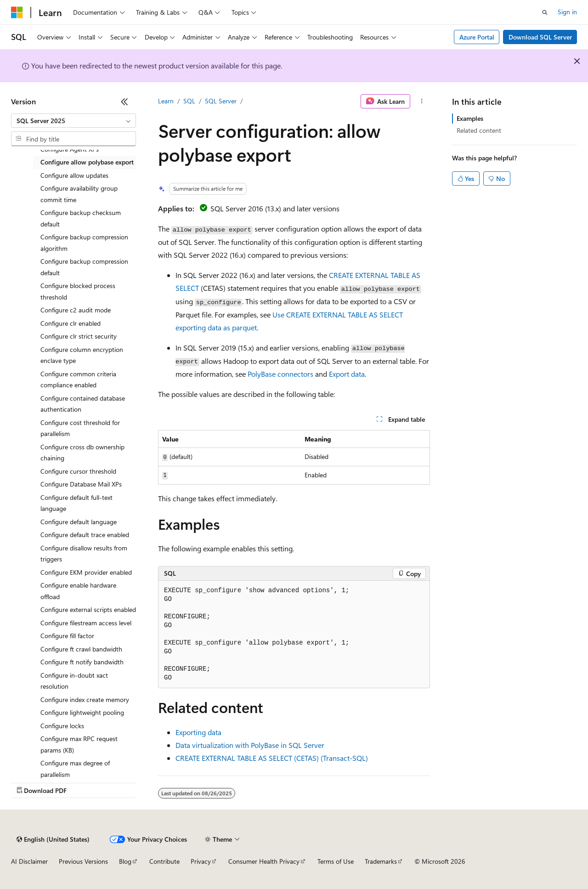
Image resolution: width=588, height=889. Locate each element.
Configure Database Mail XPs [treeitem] (81, 484)
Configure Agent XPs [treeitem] (70, 149)
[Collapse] (124, 102)
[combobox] (73, 121)
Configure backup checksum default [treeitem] (81, 218)
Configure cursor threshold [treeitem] (78, 471)
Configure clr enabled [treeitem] (71, 323)
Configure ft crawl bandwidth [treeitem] (81, 649)
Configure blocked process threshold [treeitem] (78, 291)
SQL (189, 101)
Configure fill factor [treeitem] (67, 636)
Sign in (567, 12)
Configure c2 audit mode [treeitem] (76, 310)
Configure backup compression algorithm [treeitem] (84, 243)
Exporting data (198, 732)
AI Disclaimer (29, 861)
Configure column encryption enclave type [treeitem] (82, 355)
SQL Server (221, 101)
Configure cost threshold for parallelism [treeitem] (80, 428)
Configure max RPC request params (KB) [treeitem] (79, 744)
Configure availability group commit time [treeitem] (79, 194)
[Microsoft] (17, 12)
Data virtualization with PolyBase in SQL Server (250, 745)
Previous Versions (83, 861)
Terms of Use (336, 861)
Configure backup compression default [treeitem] (84, 267)
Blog (125, 861)
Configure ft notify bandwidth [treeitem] (82, 662)
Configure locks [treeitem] (62, 726)
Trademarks (381, 861)
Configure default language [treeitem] (79, 522)
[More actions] (422, 102)
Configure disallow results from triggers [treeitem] (84, 554)
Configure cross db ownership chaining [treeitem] (82, 453)
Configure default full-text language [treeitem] (76, 503)
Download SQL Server (540, 37)
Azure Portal (477, 37)
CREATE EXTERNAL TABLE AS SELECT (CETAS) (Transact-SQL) (272, 758)
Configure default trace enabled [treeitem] (85, 535)
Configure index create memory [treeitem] (85, 699)
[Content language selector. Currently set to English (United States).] (53, 839)
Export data (347, 374)
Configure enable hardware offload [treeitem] (78, 591)
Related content (479, 130)
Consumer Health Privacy (264, 861)
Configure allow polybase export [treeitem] (87, 162)
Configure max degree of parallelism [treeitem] (75, 769)
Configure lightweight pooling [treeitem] (82, 712)
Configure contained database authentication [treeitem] (83, 404)
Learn (166, 101)
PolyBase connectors (280, 374)
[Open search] (545, 12)
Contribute (164, 861)
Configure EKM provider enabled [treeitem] (86, 572)
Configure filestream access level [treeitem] (86, 623)
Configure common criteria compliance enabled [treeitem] (78, 379)
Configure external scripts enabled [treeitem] (88, 609)
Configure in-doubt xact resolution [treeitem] (74, 681)
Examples (470, 118)
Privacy (201, 861)
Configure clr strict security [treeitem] (79, 336)
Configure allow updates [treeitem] (74, 175)
